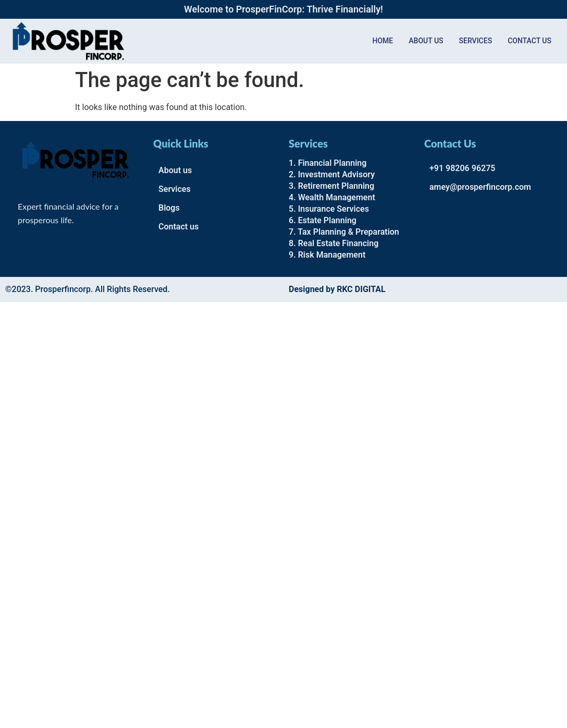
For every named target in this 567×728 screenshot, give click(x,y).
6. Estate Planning (323, 220)
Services (476, 41)
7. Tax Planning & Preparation (344, 232)
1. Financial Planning (328, 163)
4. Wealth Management (332, 197)
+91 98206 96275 (462, 168)
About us (175, 170)
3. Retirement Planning (331, 186)
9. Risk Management (327, 255)
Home (383, 41)
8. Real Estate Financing (334, 243)
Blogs (169, 208)
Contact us (529, 41)
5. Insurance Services (329, 209)
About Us (426, 41)
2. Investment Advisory (332, 174)
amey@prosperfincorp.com (480, 187)
